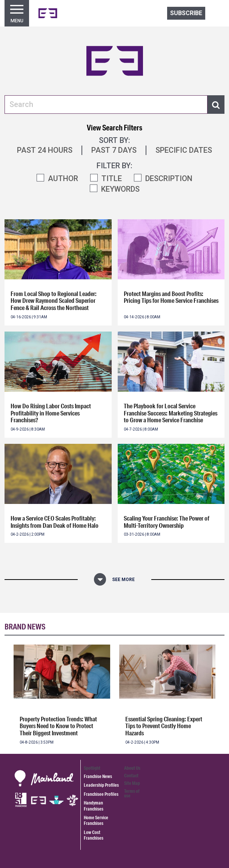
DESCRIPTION (169, 178)
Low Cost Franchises (94, 835)
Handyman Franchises (94, 806)
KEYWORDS (120, 189)
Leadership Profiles (101, 785)
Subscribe (186, 13)
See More (123, 580)
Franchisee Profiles (101, 794)
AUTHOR (63, 178)
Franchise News (98, 776)
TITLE (112, 178)
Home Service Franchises (96, 820)
